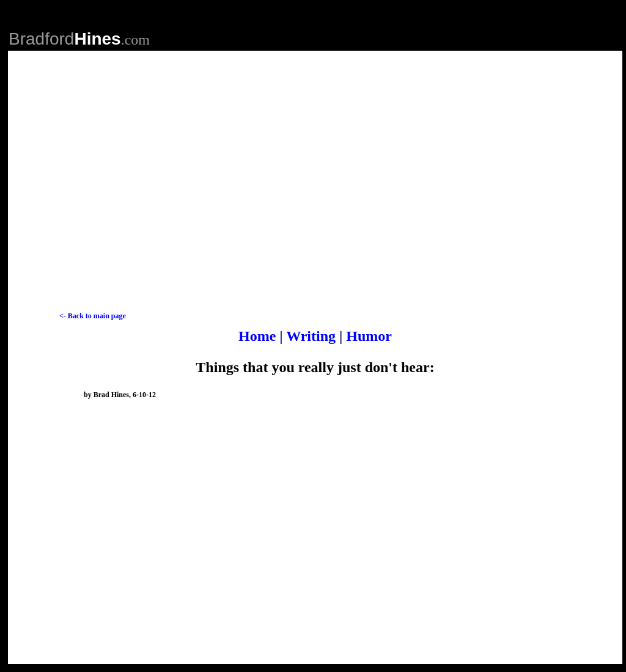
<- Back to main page (93, 316)
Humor (369, 336)
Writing (311, 336)
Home (259, 336)
